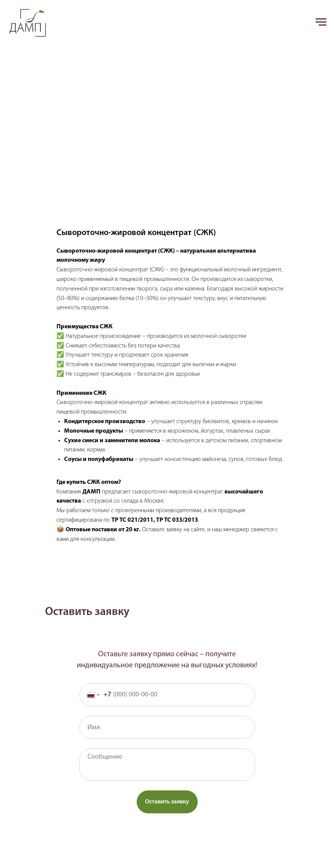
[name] (167, 727)
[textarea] (167, 765)
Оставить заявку (167, 802)
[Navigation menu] (321, 22)
